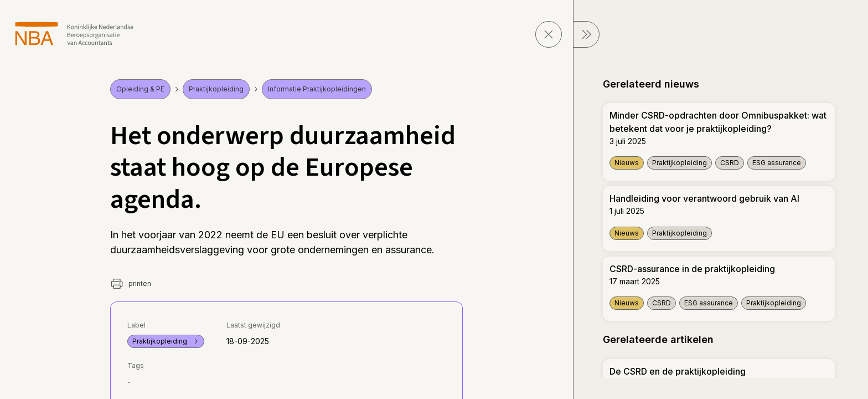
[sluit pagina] (549, 34)
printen (131, 284)
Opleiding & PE (140, 89)
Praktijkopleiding (216, 89)
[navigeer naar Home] (74, 34)
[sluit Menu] (586, 34)
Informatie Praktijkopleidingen (317, 89)
